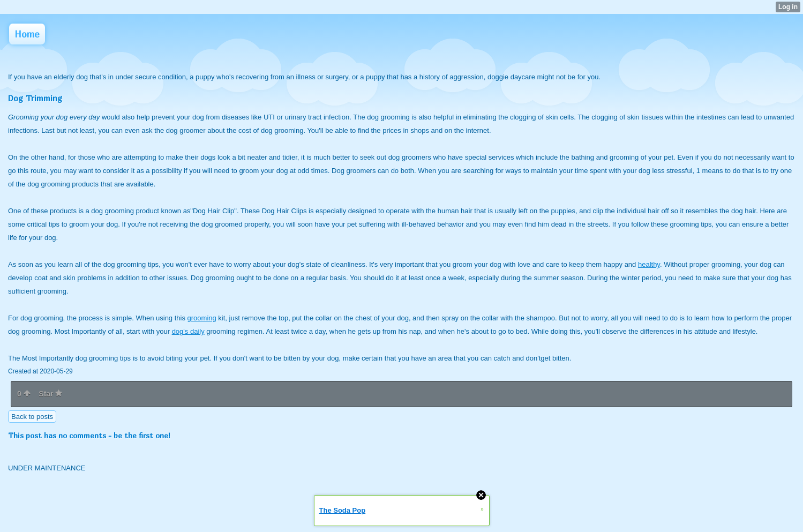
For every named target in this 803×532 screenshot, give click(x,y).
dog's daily (188, 331)
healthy (649, 264)
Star (50, 394)
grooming (202, 318)
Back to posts (32, 417)
